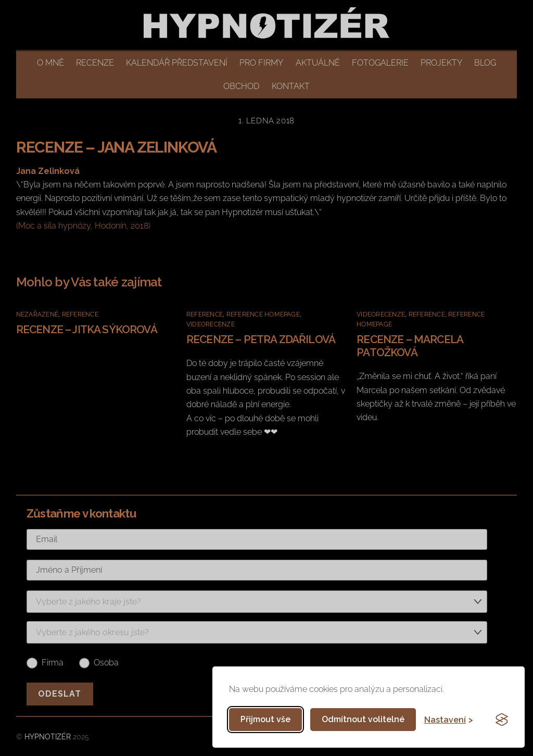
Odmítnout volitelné (363, 719)
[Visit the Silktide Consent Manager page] (502, 720)
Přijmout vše (265, 719)
